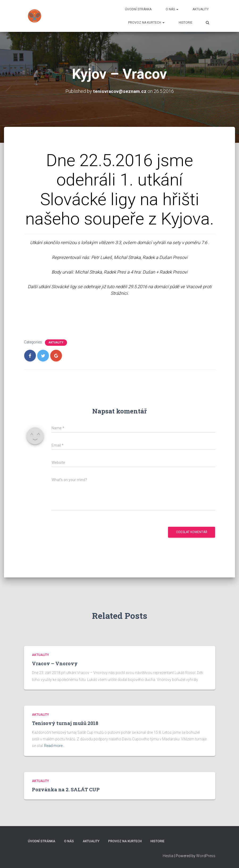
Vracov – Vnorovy (55, 663)
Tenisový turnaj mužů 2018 (65, 723)
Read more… (54, 746)
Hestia (168, 856)
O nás (172, 9)
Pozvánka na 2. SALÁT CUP (66, 789)
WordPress (206, 856)
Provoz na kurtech (146, 23)
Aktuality (201, 9)
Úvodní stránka (138, 9)
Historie (186, 23)
